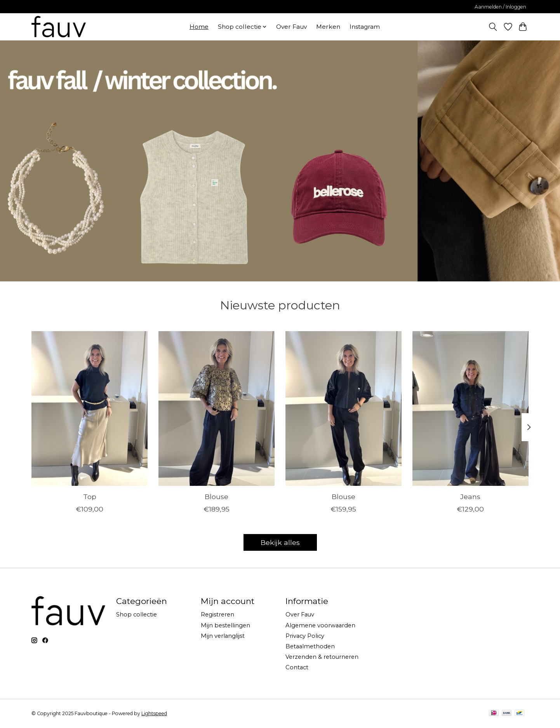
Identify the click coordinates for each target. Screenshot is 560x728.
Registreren (217, 615)
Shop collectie (137, 615)
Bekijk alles (280, 542)
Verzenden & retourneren (322, 657)
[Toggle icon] (493, 27)
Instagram (365, 27)
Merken (328, 27)
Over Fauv (291, 27)
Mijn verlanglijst (223, 636)
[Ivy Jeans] (470, 409)
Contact (297, 667)
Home (199, 27)
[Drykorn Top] (90, 409)
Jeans (470, 496)
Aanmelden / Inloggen (500, 7)
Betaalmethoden (310, 646)
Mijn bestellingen (225, 625)
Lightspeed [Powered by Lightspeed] (154, 713)
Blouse (217, 496)
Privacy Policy (305, 636)
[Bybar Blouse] (217, 409)
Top (90, 496)
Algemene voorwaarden (320, 625)
